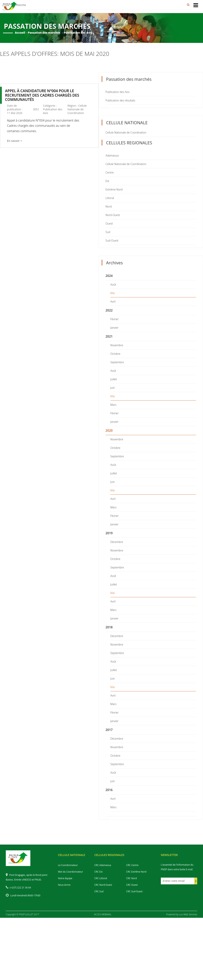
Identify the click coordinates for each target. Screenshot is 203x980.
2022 (109, 310)
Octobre (115, 354)
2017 (109, 730)
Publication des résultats (120, 100)
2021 (109, 336)
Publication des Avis (118, 92)
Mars (113, 405)
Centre (110, 172)
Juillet (114, 379)
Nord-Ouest (113, 215)
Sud (108, 232)
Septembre (117, 362)
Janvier (114, 328)
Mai (113, 293)
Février (115, 319)
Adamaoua (112, 155)
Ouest (109, 223)
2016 (109, 790)
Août (113, 285)
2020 (109, 430)
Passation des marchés (44, 33)
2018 (109, 627)
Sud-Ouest (112, 240)
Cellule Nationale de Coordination (126, 132)
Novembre (117, 345)
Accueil (20, 33)
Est (107, 181)
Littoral (110, 198)
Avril (113, 302)
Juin (113, 388)
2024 (109, 276)
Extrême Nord (114, 189)
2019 (109, 533)
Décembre (117, 542)
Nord (109, 206)
